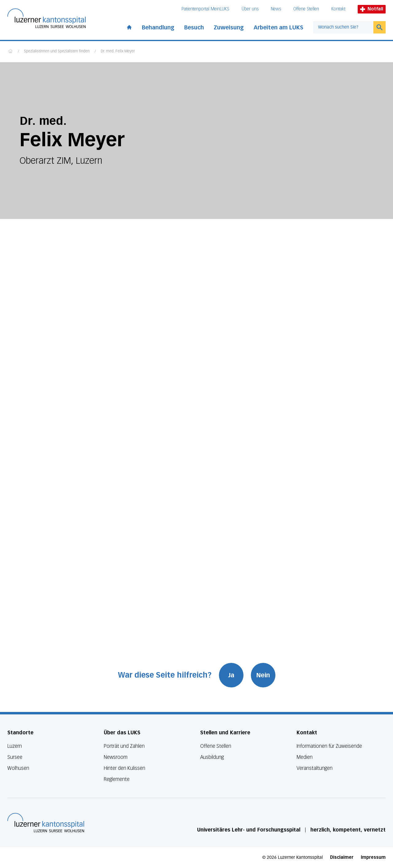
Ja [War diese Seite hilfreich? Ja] (231, 675)
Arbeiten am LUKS (278, 28)
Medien (305, 757)
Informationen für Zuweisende (329, 746)
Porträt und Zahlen (124, 746)
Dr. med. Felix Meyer (118, 52)
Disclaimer (342, 857)
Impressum (373, 857)
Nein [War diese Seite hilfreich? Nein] (263, 675)
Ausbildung (212, 757)
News (276, 9)
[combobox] (343, 27)
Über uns (250, 9)
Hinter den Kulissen (125, 768)
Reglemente (117, 779)
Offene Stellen (306, 9)
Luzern (15, 746)
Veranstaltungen (315, 768)
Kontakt (338, 9)
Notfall (372, 9)
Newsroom (116, 757)
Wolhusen (18, 768)
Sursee (15, 757)
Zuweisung (229, 28)
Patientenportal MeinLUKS (205, 9)
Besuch (194, 28)
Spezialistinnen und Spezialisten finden (57, 52)
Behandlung (158, 28)
